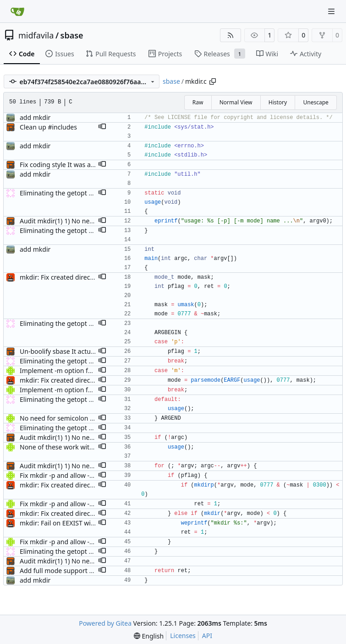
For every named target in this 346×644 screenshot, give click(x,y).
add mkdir (35, 117)
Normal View (236, 102)
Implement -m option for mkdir (67, 371)
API (207, 636)
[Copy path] (213, 81)
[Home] (17, 11)
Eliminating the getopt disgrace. (68, 193)
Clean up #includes (48, 127)
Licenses (183, 636)
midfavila (36, 35)
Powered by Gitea (105, 623)
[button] (102, 127)
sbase (72, 35)
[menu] (149, 636)
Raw (198, 102)
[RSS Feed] (231, 35)
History (278, 102)
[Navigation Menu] (332, 11)
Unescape (316, 102)
